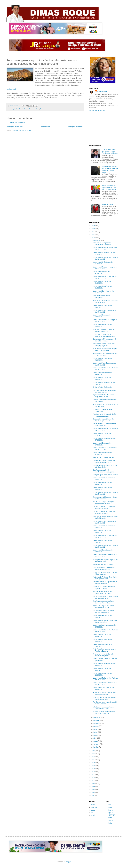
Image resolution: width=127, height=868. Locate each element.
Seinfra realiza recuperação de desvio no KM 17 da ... (103, 602)
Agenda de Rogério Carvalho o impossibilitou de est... (104, 607)
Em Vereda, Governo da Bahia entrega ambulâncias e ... (103, 612)
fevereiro (97, 744)
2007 (94, 790)
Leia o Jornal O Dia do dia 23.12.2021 (102, 532)
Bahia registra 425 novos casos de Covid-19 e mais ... (105, 354)
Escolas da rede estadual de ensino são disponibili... (105, 466)
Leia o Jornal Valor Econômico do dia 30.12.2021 (104, 311)
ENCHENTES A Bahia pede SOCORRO (102, 410)
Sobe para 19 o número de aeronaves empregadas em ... (104, 335)
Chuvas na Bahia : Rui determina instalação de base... (104, 508)
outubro (96, 720)
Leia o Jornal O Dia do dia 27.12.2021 (102, 434)
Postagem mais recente (15, 127)
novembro (97, 717)
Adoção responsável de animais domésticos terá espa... (104, 713)
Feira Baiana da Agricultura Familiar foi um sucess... (105, 573)
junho (96, 732)
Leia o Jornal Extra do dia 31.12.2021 (102, 273)
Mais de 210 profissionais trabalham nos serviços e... (105, 301)
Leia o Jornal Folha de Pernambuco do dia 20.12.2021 (105, 621)
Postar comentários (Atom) (22, 130)
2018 (94, 757)
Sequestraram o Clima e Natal (103, 564)
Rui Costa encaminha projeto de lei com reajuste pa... (105, 703)
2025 (94, 226)
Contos (110, 807)
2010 (94, 781)
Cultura (110, 810)
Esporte (110, 813)
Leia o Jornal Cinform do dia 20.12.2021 (103, 645)
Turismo (42, 109)
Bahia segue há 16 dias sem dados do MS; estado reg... (105, 498)
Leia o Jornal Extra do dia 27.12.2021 (102, 444)
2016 (94, 763)
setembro (97, 723)
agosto (96, 726)
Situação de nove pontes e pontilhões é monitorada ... (103, 244)
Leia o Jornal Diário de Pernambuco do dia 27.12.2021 (105, 449)
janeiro (96, 747)
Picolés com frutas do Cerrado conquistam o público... (103, 655)
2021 (94, 238)
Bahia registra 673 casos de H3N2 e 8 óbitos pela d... (105, 405)
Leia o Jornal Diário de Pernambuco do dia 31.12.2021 (105, 277)
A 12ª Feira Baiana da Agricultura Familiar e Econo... (104, 650)
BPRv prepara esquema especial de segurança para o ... (105, 561)
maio (95, 735)
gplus (93, 810)
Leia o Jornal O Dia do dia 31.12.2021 (102, 282)
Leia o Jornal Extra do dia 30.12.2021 (102, 316)
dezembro (97, 240)
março (96, 741)
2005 (94, 795)
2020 (94, 751)
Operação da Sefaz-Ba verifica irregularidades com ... (103, 396)
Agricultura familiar (18, 109)
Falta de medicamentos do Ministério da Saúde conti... (106, 517)
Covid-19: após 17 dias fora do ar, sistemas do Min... (105, 425)
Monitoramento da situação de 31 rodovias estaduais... (104, 415)
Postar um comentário (17, 122)
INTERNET (111, 815)
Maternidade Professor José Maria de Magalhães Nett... (105, 578)
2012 (94, 775)
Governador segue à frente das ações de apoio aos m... (104, 420)
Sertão (110, 823)
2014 (94, 769)
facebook (94, 807)
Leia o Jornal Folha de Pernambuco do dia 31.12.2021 (105, 249)
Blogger (68, 862)
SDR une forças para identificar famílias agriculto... (104, 330)
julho (95, 729)
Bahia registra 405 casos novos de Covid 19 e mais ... (105, 340)
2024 (94, 229)
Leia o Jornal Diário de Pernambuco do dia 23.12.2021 (105, 536)
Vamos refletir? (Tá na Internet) (104, 457)
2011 (94, 778)
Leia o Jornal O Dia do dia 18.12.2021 (102, 669)
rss (92, 813)
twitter (93, 805)
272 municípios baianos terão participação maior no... (103, 592)
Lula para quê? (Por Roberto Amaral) (106, 475)
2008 (94, 787)
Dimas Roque (102, 91)
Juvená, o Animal (107, 204)
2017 (94, 760)
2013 (94, 772)
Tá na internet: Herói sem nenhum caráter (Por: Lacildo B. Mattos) (110, 151)
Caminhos (32, 109)
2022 (94, 235)
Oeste (37, 109)
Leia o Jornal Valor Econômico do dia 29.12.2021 (104, 364)
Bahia (26, 109)
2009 (94, 784)
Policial (110, 818)
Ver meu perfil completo (97, 110)
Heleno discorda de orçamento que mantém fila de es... (105, 583)
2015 (94, 766)
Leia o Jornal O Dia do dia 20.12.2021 (102, 636)
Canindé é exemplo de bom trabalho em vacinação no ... (105, 597)
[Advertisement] (104, 128)
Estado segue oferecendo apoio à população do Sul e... (104, 698)
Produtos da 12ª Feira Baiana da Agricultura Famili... (104, 588)
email (93, 815)
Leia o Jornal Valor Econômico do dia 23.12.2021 (104, 522)
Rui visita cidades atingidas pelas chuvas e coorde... (104, 391)
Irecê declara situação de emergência (102, 297)
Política (110, 820)
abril (95, 738)
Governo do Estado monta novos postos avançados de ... (104, 461)
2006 (94, 793)
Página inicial (46, 127)
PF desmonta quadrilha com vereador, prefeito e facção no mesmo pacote (110, 169)
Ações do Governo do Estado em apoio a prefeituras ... (104, 693)
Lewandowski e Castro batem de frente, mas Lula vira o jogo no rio (109, 187)
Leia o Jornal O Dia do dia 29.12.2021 (102, 378)
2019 (94, 754)
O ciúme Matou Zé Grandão (103, 387)
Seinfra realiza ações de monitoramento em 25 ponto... (104, 471)
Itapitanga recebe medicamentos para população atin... (104, 345)
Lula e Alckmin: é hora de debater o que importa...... (105, 660)
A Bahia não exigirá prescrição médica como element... (103, 503)
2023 (94, 232)
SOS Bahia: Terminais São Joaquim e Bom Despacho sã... (105, 350)
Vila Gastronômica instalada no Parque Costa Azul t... (104, 708)
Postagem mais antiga (76, 127)
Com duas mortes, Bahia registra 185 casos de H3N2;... (104, 568)
